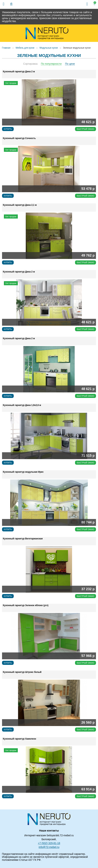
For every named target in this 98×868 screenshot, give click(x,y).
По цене (70, 64)
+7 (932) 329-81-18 (49, 843)
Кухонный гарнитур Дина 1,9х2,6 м (22, 405)
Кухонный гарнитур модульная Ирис (23, 472)
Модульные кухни (49, 48)
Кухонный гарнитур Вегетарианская (23, 539)
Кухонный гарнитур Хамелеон (20, 739)
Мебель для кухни (25, 48)
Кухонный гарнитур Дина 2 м (19, 72)
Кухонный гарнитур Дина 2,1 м (20, 205)
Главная (6, 48)
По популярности (51, 64)
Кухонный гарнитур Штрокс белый (22, 672)
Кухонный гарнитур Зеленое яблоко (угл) (26, 605)
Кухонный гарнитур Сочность (19, 138)
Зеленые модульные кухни (77, 48)
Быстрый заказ (86, 129)
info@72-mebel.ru (49, 847)
